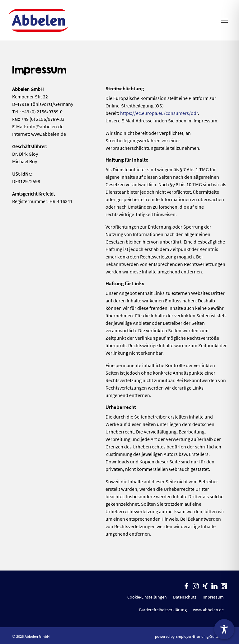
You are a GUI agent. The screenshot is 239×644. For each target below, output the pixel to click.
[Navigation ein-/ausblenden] (224, 20)
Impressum (213, 597)
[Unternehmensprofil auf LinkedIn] (214, 585)
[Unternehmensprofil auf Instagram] (196, 585)
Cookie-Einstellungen (147, 597)
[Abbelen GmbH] (39, 20)
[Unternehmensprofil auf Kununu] (224, 585)
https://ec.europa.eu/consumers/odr (159, 113)
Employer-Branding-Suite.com (201, 636)
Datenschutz (185, 597)
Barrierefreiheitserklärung (163, 610)
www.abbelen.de (208, 610)
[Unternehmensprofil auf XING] (205, 585)
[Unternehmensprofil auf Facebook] (186, 585)
